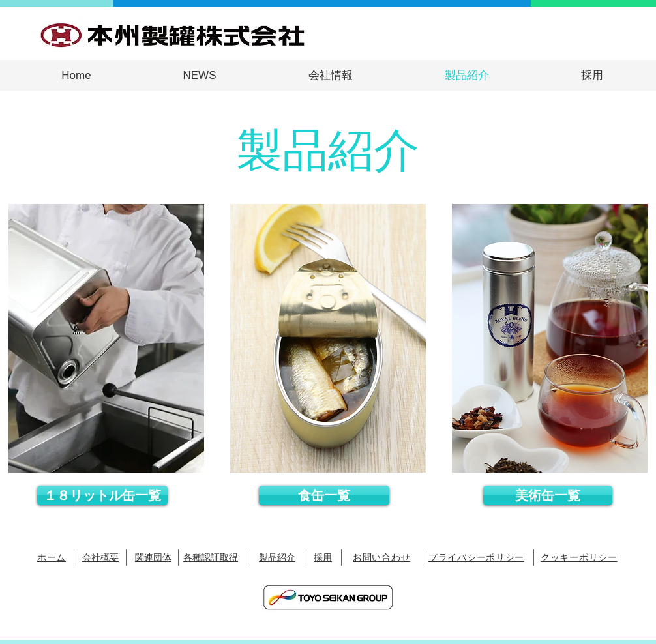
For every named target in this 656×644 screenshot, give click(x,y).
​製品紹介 (277, 557)
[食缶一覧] (324, 495)
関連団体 (153, 557)
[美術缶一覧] (548, 495)
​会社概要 (100, 557)
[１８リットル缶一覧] (102, 495)
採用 (323, 557)
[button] (330, 75)
